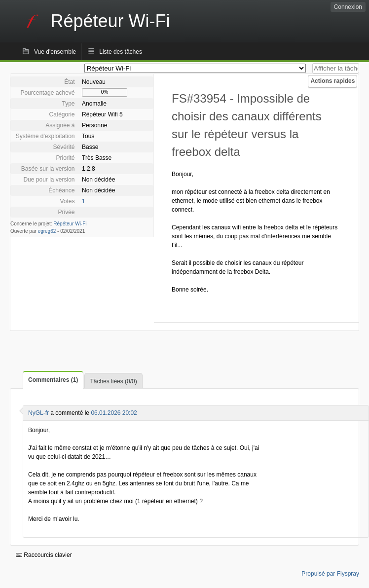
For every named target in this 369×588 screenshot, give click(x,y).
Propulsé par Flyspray (330, 574)
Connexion (348, 7)
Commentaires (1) (53, 380)
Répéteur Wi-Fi (70, 224)
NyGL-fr (38, 413)
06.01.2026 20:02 (114, 413)
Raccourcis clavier (44, 555)
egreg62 (47, 231)
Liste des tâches (121, 52)
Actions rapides (332, 81)
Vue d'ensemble (55, 52)
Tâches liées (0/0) (113, 381)
